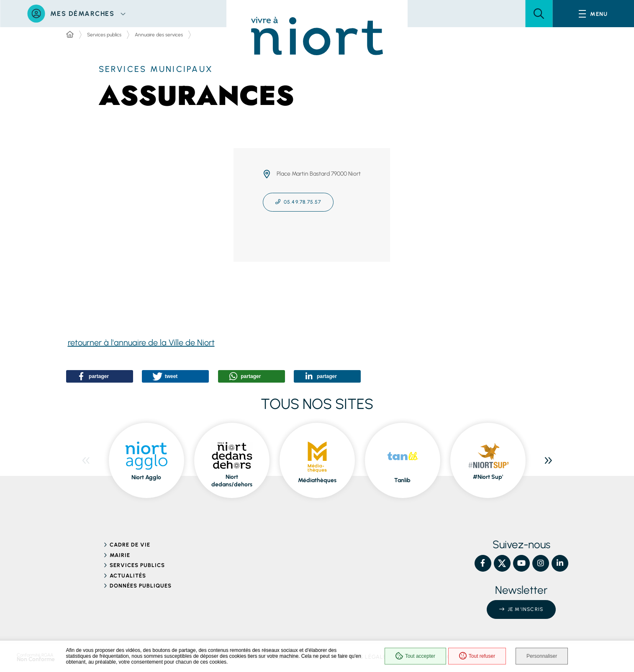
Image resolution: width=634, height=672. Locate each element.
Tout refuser (476, 656)
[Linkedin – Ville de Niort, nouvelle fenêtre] (560, 563)
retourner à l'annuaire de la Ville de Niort (141, 342)
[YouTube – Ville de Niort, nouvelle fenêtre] (521, 563)
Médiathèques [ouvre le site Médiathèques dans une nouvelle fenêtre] (317, 480)
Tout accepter (415, 656)
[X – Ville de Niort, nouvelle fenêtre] (502, 563)
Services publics (104, 35)
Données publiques (141, 586)
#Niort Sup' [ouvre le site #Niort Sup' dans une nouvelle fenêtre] (488, 477)
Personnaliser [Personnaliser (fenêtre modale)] (542, 656)
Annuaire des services (159, 35)
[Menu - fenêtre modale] (593, 14)
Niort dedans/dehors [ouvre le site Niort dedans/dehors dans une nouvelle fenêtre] (232, 481)
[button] (539, 14)
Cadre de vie (130, 545)
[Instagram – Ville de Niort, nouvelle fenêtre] (541, 563)
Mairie (120, 555)
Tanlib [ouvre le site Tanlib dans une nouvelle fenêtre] (402, 480)
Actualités (128, 576)
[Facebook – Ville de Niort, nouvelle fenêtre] (483, 563)
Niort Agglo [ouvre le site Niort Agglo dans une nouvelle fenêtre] (146, 477)
